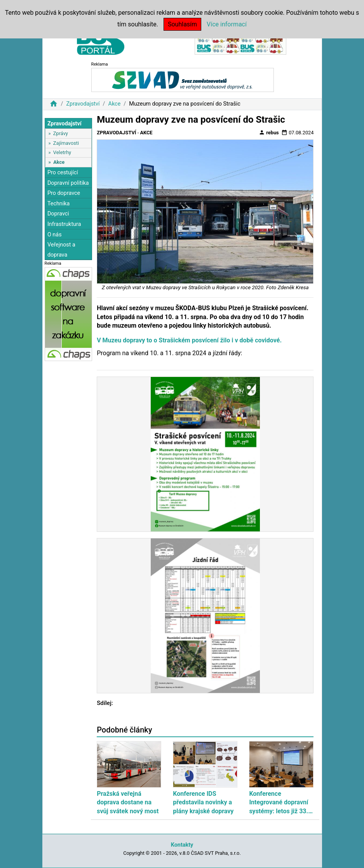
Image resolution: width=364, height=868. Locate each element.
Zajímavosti (66, 143)
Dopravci (58, 214)
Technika (59, 204)
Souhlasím (182, 24)
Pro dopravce (64, 193)
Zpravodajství (83, 104)
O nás (55, 235)
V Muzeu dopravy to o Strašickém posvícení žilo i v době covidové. (189, 340)
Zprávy (61, 133)
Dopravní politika (68, 183)
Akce (115, 104)
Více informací (227, 24)
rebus (269, 132)
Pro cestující (63, 173)
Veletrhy (62, 152)
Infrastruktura (64, 224)
